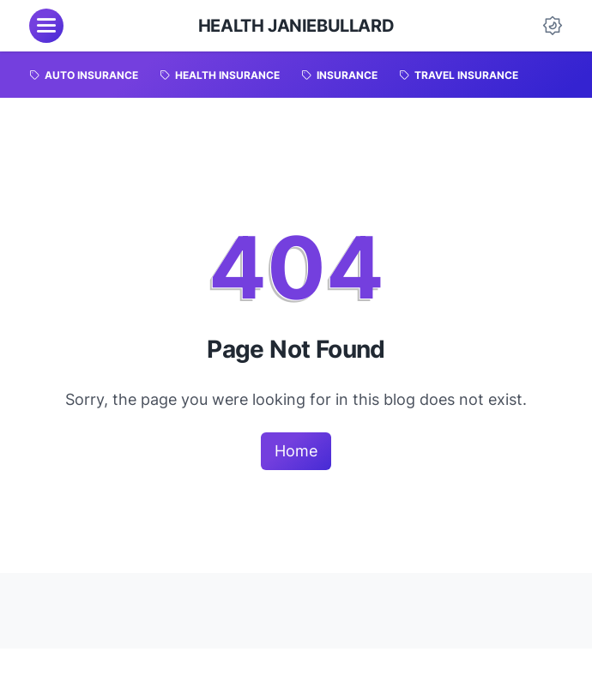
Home (296, 451)
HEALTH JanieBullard (296, 26)
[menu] (46, 26)
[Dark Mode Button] (553, 26)
